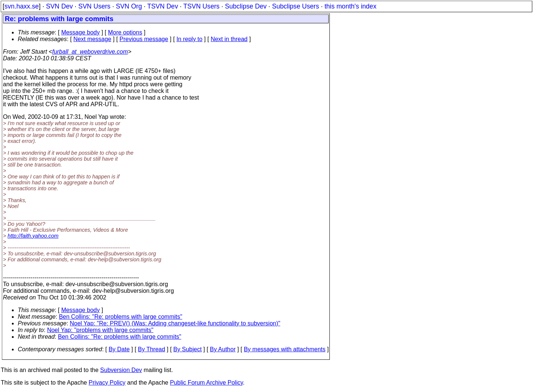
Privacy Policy (107, 383)
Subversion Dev (121, 370)
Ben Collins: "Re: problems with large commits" (120, 317)
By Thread (152, 349)
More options (125, 32)
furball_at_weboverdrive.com (90, 52)
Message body (80, 32)
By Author (223, 349)
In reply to (190, 39)
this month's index (351, 6)
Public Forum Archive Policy (206, 383)
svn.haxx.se (22, 6)
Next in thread (229, 39)
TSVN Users (201, 6)
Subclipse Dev (246, 6)
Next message (92, 39)
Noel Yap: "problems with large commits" (100, 330)
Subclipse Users (296, 6)
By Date (119, 349)
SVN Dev (59, 6)
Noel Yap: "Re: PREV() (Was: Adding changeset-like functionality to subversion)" (175, 323)
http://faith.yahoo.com (33, 236)
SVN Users (94, 6)
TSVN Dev (163, 6)
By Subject (187, 349)
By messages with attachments (285, 349)
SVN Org (129, 6)
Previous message (144, 39)
